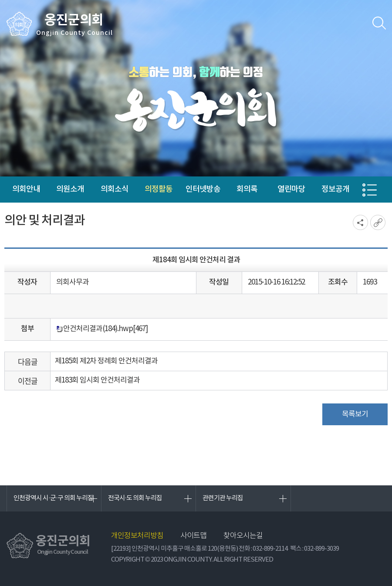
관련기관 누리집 (223, 498)
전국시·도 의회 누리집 (135, 498)
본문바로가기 (0, 0)
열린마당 (291, 189)
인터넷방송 (203, 189)
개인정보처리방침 (137, 536)
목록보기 (355, 414)
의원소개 (70, 189)
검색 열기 (379, 23)
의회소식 (115, 189)
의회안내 (26, 189)
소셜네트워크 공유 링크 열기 (360, 222)
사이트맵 (193, 536)
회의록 (247, 189)
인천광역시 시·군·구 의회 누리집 (53, 498)
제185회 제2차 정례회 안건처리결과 (106, 361)
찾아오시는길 (243, 536)
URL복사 (378, 222)
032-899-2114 (270, 549)
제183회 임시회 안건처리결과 (97, 380)
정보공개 (335, 189)
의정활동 (159, 189)
